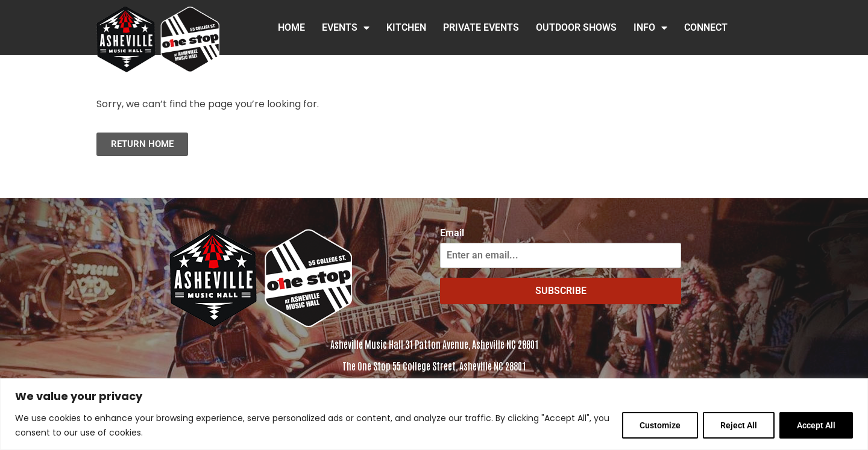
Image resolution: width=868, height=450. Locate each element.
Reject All (739, 425)
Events (346, 28)
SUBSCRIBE (561, 291)
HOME (291, 27)
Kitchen (406, 27)
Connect (706, 27)
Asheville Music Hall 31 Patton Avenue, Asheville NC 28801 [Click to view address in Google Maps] (434, 344)
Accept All (816, 425)
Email (452, 233)
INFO (650, 28)
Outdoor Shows (576, 27)
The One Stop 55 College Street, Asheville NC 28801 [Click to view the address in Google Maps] (434, 366)
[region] (434, 414)
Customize (660, 425)
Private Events (481, 27)
